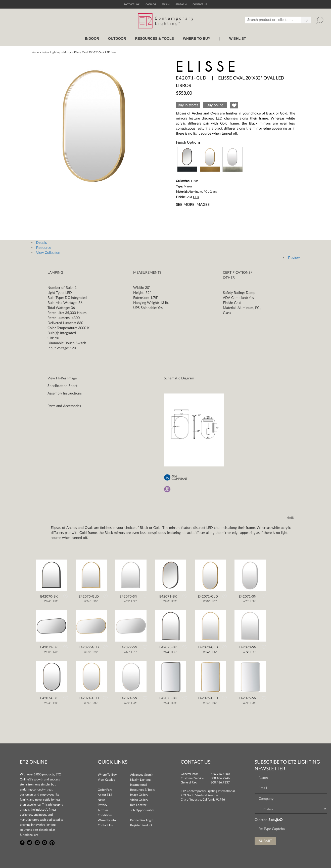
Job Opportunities (142, 810)
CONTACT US (200, 4)
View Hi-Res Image (62, 378)
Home (35, 52)
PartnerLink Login (142, 820)
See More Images (193, 205)
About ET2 (105, 795)
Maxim (166, 4)
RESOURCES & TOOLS (154, 38)
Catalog (151, 4)
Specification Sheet (62, 386)
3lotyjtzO (275, 820)
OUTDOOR (117, 38)
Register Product (141, 825)
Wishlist (238, 38)
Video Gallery (139, 800)
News (101, 800)
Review (294, 258)
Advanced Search (142, 775)
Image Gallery (139, 795)
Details (42, 243)
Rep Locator (138, 805)
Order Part (105, 790)
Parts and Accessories (64, 406)
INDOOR (92, 38)
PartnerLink (132, 4)
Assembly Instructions (65, 393)
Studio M (181, 4)
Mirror (67, 52)
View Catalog (106, 780)
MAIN (290, 518)
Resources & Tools (142, 790)
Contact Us (105, 825)
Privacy (103, 805)
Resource (44, 248)
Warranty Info (107, 820)
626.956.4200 (220, 774)
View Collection (48, 253)
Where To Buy (107, 775)
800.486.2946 (220, 778)
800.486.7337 (220, 782)
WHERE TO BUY (197, 38)
